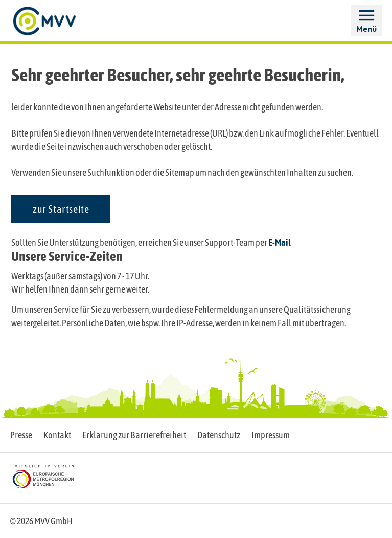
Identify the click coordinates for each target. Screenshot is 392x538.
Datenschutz (219, 435)
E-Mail (280, 243)
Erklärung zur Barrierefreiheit (134, 435)
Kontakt (57, 435)
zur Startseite (61, 209)
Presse (21, 435)
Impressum (271, 435)
